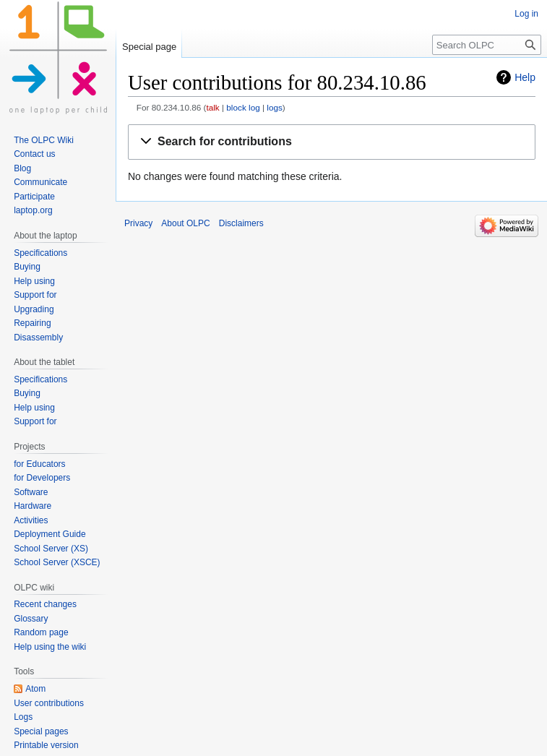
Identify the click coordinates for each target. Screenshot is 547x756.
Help (525, 77)
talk (212, 107)
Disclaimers (241, 223)
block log (243, 107)
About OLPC (185, 223)
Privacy (138, 223)
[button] (332, 142)
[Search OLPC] (487, 45)
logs (275, 107)
